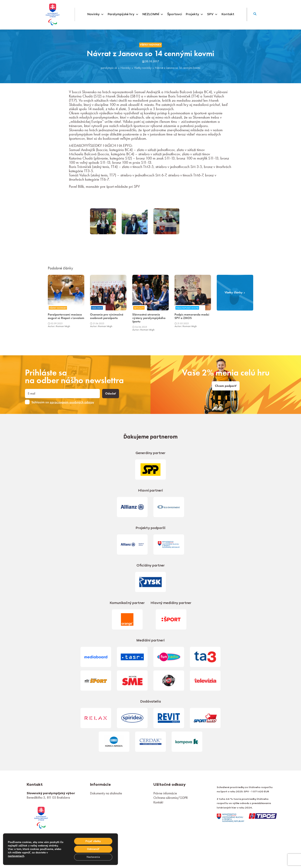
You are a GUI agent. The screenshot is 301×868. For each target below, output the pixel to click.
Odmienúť (93, 849)
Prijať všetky (93, 841)
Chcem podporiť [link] (226, 386)
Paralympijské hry (123, 14)
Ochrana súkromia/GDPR (171, 798)
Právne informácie (165, 793)
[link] (41, 817)
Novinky (96, 14)
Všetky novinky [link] (150, 45)
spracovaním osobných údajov (72, 403)
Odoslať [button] (111, 394)
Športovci (175, 14)
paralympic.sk (109, 68)
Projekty (195, 14)
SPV (212, 14)
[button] (255, 14)
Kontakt (228, 14)
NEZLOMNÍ (153, 14)
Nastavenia (93, 857)
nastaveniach (16, 856)
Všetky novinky (143, 68)
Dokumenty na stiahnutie (106, 793)
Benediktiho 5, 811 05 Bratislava (48, 797)
